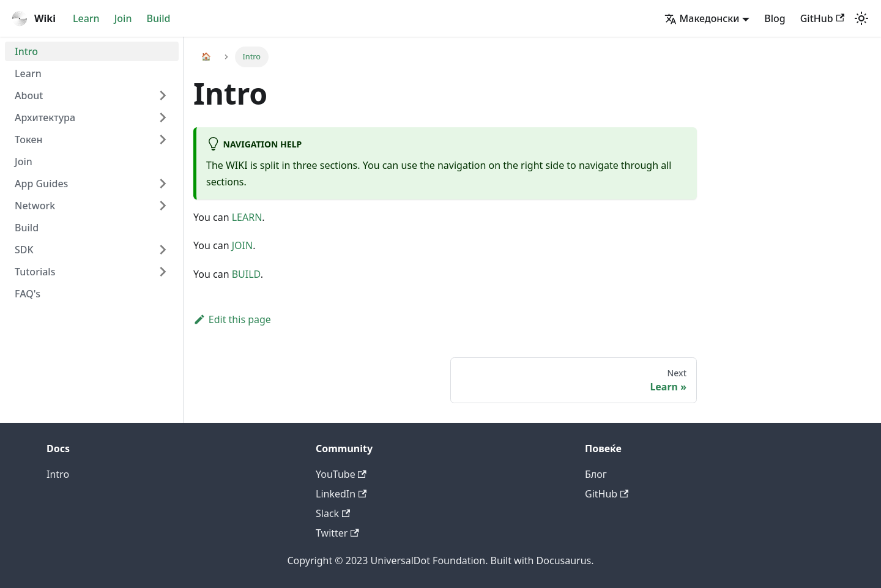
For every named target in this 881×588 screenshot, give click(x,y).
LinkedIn (341, 494)
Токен (29, 140)
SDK (24, 250)
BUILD (246, 274)
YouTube (341, 474)
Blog (775, 18)
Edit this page (232, 319)
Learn (86, 18)
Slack (333, 513)
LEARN (247, 217)
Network (35, 206)
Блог (596, 474)
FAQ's (28, 294)
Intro (26, 51)
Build (158, 18)
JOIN (242, 245)
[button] (707, 18)
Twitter (337, 533)
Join (123, 18)
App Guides (41, 184)
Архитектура (45, 117)
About (29, 95)
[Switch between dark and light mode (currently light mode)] (861, 18)
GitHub (822, 18)
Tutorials (35, 272)
